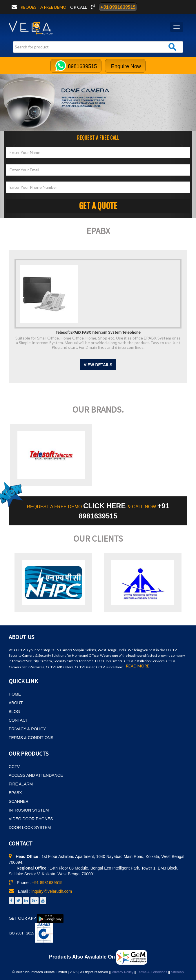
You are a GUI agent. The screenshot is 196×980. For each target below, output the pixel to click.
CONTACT (18, 720)
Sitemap (177, 972)
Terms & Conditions (152, 972)
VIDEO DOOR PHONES (31, 819)
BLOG (14, 712)
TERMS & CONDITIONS (31, 738)
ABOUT (16, 703)
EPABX (15, 793)
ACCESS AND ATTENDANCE (36, 775)
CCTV (14, 767)
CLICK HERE (105, 506)
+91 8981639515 (118, 7)
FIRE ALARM (21, 784)
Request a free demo (44, 7)
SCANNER (19, 801)
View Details (98, 365)
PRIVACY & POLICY (27, 729)
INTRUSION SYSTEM (29, 810)
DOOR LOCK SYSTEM (30, 827)
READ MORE (138, 666)
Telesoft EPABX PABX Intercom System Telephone (98, 332)
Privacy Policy (122, 972)
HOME (15, 694)
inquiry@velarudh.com (52, 891)
